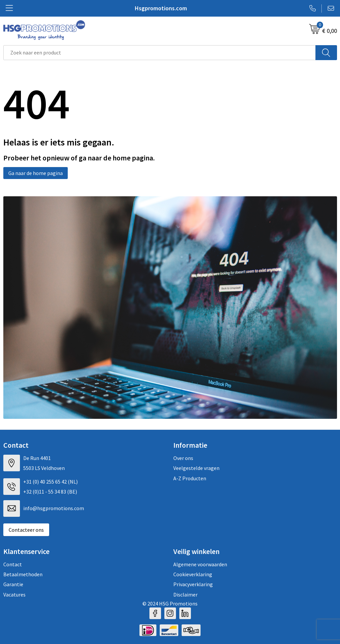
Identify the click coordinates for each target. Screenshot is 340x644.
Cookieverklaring (193, 574)
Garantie (13, 584)
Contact (13, 564)
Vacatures (14, 595)
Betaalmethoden (23, 574)
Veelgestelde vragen (196, 468)
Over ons (183, 458)
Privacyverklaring (193, 584)
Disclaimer (185, 595)
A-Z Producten (190, 478)
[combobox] (160, 53)
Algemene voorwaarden (200, 564)
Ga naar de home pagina (36, 173)
